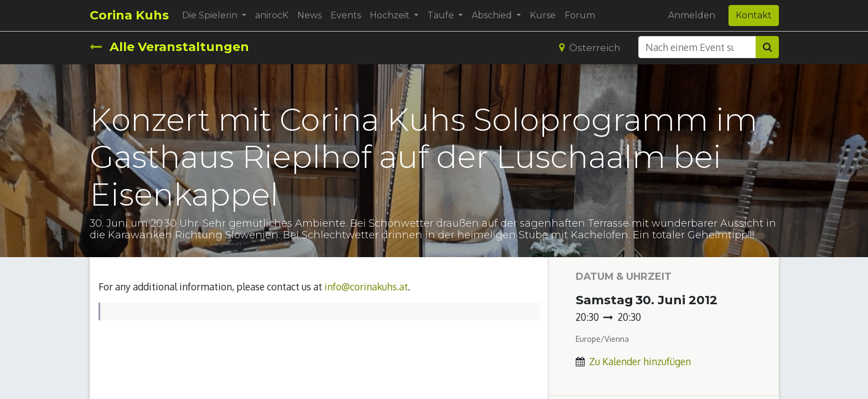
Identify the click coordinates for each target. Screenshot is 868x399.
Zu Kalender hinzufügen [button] (640, 361)
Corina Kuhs (129, 15)
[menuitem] (272, 16)
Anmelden (692, 15)
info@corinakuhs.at (366, 287)
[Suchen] (767, 47)
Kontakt (754, 15)
